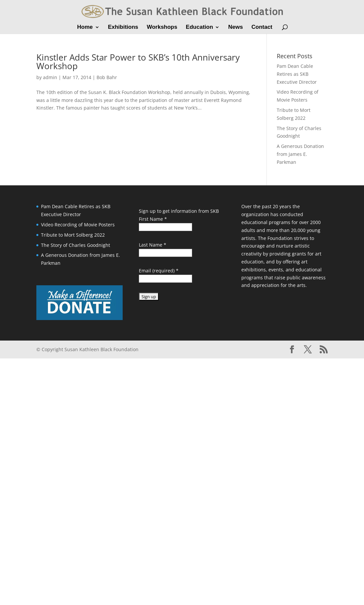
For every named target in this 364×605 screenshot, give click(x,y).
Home (85, 27)
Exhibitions (123, 27)
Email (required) (159, 271)
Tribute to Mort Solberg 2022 (73, 235)
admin (50, 77)
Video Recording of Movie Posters (78, 225)
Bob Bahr (107, 77)
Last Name (153, 245)
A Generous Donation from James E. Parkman (300, 154)
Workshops (162, 27)
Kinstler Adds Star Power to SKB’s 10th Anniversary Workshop (138, 62)
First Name (153, 219)
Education (199, 27)
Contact (262, 27)
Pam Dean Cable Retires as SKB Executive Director (297, 74)
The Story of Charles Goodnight (76, 245)
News (235, 27)
